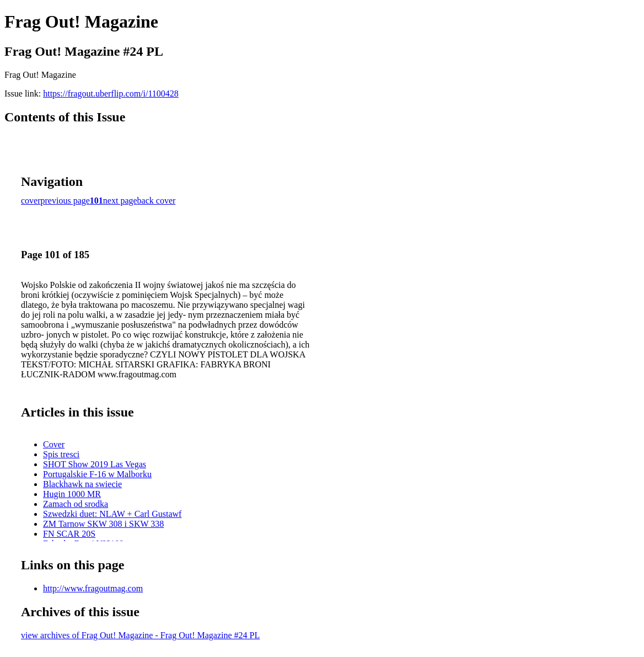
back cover (157, 201)
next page (120, 201)
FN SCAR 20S (69, 534)
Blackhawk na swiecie (82, 484)
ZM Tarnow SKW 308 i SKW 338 (103, 524)
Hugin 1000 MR (72, 494)
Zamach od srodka (76, 504)
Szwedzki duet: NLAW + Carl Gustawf (112, 514)
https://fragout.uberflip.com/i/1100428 (111, 94)
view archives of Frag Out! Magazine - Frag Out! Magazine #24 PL (140, 635)
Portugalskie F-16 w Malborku (97, 474)
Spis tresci (61, 454)
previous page (65, 201)
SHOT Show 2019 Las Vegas (95, 464)
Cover (54, 444)
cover (31, 201)
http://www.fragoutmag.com (93, 588)
